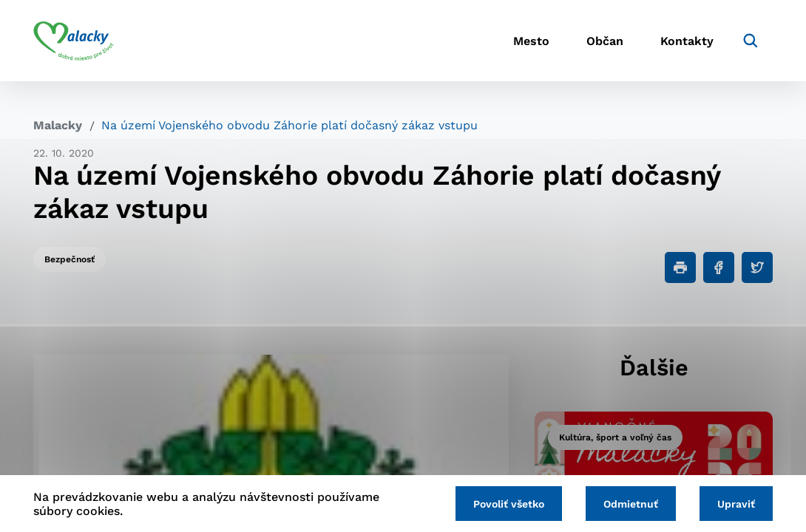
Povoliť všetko (509, 504)
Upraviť (736, 504)
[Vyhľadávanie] (751, 41)
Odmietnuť (631, 504)
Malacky (58, 125)
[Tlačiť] (680, 267)
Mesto (531, 41)
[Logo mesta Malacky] (74, 41)
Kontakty (687, 41)
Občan (605, 41)
